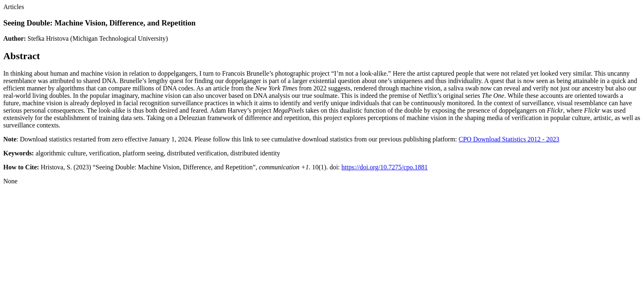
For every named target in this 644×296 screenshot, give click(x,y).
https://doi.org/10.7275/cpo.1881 (384, 167)
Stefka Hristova (48, 38)
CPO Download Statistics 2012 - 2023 (509, 139)
